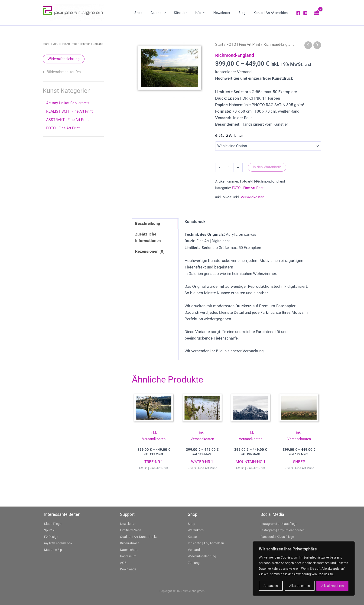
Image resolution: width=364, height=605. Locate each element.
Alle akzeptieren (333, 586)
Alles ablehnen (300, 586)
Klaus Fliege (53, 524)
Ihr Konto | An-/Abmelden (206, 543)
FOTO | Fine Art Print (64, 44)
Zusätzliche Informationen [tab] (148, 237)
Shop (192, 524)
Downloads (128, 569)
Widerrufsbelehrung (64, 59)
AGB (123, 563)
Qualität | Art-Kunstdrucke (139, 537)
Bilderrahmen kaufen (64, 72)
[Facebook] (298, 13)
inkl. (154, 432)
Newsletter (128, 524)
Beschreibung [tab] (148, 223)
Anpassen (271, 586)
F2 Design (51, 537)
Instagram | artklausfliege (279, 524)
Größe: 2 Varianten (229, 136)
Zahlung (194, 563)
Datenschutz (129, 550)
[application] (170, 13)
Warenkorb (196, 530)
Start (46, 44)
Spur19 (49, 530)
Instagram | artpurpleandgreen (283, 530)
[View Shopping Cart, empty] (317, 13)
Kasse (192, 537)
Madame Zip (53, 550)
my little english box (58, 543)
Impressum (128, 556)
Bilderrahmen (130, 543)
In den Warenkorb (267, 167)
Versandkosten (252, 197)
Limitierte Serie (131, 530)
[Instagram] (305, 13)
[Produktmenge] (229, 167)
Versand (194, 550)
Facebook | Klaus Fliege (277, 537)
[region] (304, 569)
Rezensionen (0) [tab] (150, 251)
